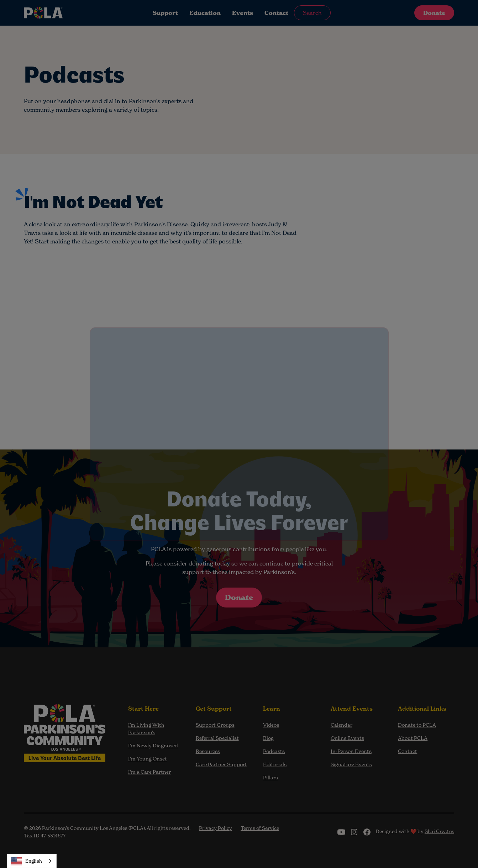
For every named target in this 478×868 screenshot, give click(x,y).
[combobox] (32, 861)
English (27, 861)
